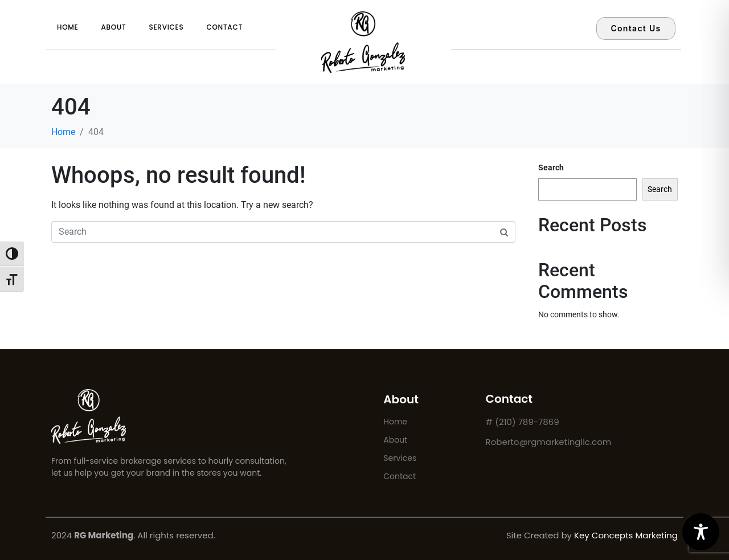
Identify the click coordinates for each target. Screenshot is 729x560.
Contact (224, 27)
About (114, 27)
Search (551, 167)
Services (166, 27)
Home (68, 27)
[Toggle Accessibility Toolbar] (701, 532)
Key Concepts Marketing (626, 535)
